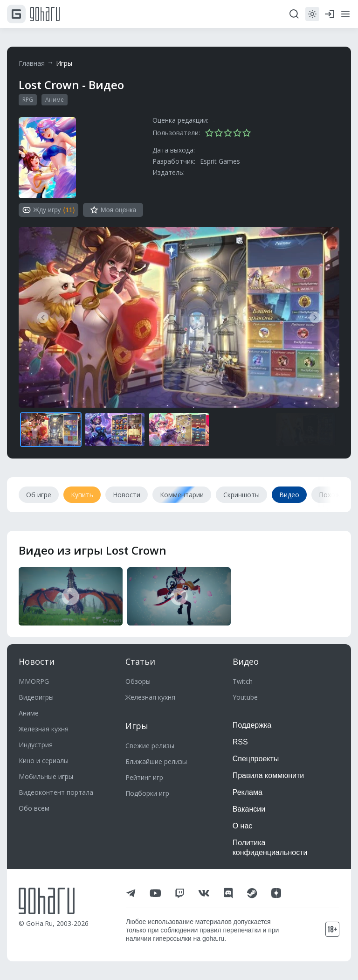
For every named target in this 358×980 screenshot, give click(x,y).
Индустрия (36, 745)
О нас (243, 826)
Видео (246, 661)
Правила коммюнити (268, 775)
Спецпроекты (256, 759)
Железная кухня (44, 729)
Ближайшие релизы (156, 761)
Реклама (248, 792)
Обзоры (138, 681)
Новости (37, 661)
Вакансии (249, 809)
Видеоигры (36, 697)
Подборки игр (147, 793)
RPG (28, 100)
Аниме (55, 100)
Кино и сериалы (44, 761)
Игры (64, 63)
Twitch (243, 681)
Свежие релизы (150, 746)
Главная (32, 63)
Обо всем (34, 808)
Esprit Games (220, 161)
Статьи (140, 661)
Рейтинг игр (144, 777)
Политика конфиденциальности (270, 848)
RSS (240, 742)
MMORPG (34, 681)
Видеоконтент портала (56, 792)
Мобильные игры (46, 776)
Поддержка (252, 725)
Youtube (245, 697)
